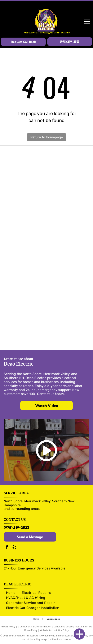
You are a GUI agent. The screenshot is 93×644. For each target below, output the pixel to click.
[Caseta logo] (47, 288)
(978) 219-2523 (17, 528)
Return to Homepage (47, 137)
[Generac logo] (47, 328)
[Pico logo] (47, 301)
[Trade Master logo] (47, 248)
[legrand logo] (47, 221)
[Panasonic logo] (47, 234)
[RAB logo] (47, 315)
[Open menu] (87, 21)
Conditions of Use (63, 626)
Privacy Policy (8, 626)
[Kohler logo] (47, 342)
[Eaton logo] (47, 180)
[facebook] (7, 548)
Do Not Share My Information (35, 626)
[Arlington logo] (47, 274)
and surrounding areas (22, 509)
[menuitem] (11, 593)
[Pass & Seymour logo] (47, 167)
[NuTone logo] (47, 261)
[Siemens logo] (47, 207)
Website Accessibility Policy (54, 630)
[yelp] (14, 548)
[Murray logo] (47, 194)
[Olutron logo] (47, 153)
